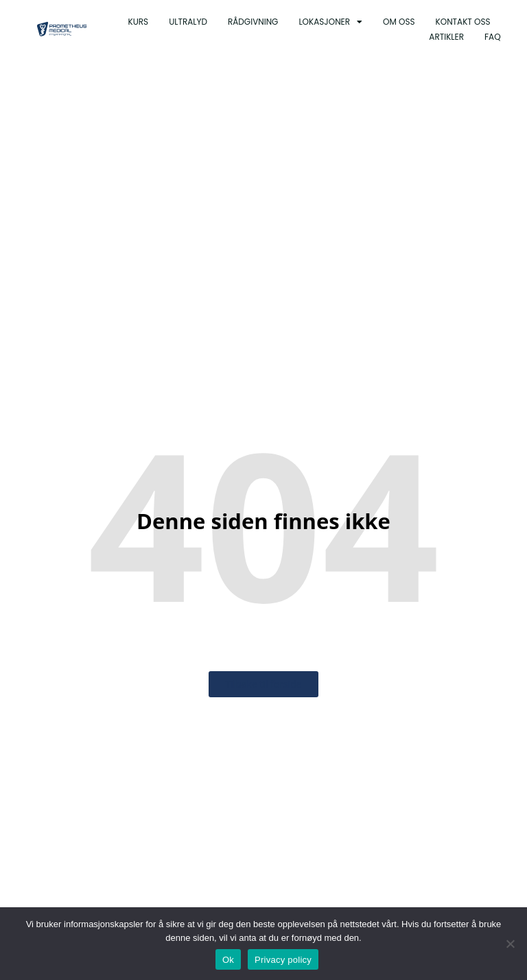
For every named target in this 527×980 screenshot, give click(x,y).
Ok (228, 960)
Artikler (446, 37)
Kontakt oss (463, 22)
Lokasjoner (330, 22)
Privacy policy (283, 960)
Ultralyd (188, 22)
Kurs (139, 22)
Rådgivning (253, 22)
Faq (493, 37)
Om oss (399, 22)
